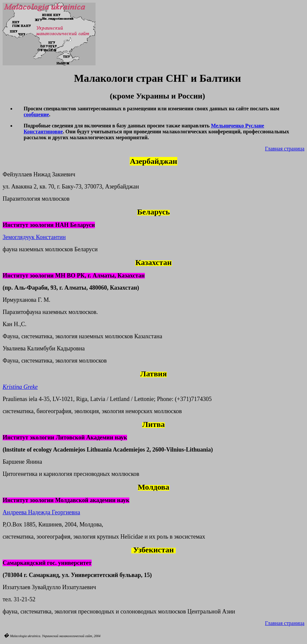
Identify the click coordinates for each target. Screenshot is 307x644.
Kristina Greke (20, 387)
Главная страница (285, 149)
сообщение (36, 114)
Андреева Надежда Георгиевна (41, 512)
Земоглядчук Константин (34, 237)
